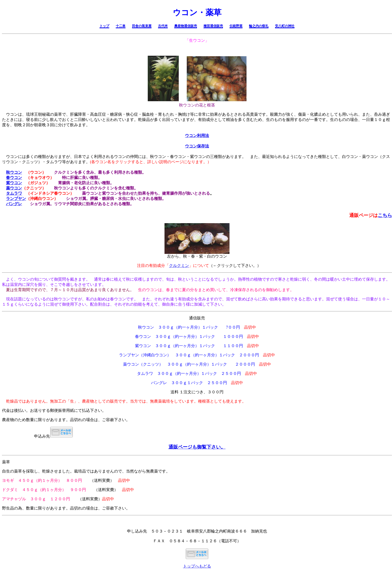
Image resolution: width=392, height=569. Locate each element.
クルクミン (179, 266)
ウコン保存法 (197, 146)
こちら (385, 215)
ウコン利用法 (197, 136)
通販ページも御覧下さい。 (197, 447)
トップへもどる (197, 566)
